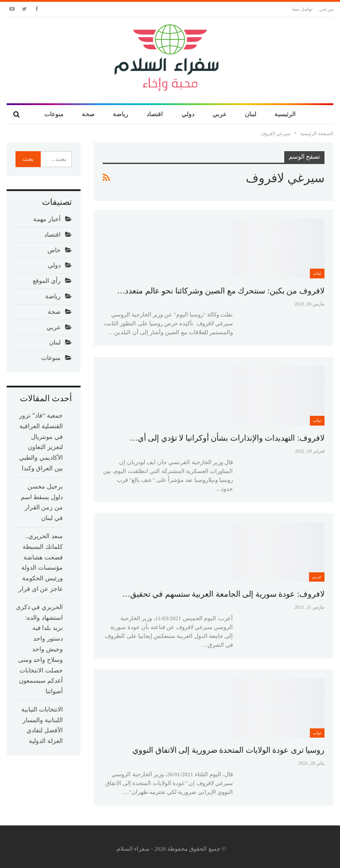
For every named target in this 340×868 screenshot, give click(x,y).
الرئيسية (285, 114)
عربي (220, 114)
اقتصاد (155, 114)
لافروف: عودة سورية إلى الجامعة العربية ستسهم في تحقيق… (223, 594)
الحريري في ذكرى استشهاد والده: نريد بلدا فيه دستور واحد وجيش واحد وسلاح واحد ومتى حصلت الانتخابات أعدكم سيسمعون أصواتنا (39, 649)
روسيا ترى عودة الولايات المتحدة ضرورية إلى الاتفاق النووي (228, 750)
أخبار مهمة (47, 219)
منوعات (54, 114)
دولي (188, 114)
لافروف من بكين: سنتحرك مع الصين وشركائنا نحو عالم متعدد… (221, 291)
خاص (54, 250)
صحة (88, 114)
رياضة (121, 114)
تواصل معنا (302, 9)
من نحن (326, 9)
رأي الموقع (47, 281)
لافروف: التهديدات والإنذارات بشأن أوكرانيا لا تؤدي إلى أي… (227, 438)
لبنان (251, 114)
